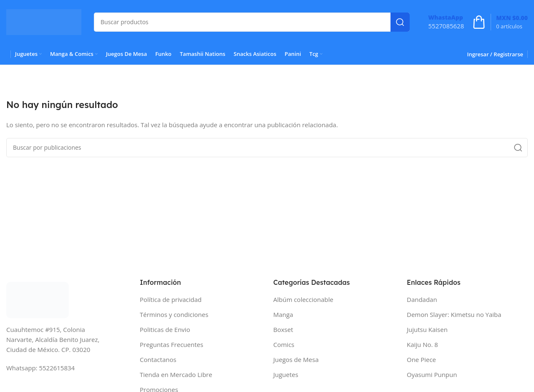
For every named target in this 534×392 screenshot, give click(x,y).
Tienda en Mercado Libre (176, 374)
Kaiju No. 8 (422, 344)
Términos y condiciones (174, 314)
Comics (284, 344)
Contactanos (158, 359)
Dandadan (422, 299)
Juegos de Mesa (296, 359)
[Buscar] (252, 22)
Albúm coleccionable (303, 299)
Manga (283, 314)
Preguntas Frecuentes (171, 344)
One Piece (421, 359)
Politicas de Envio (165, 329)
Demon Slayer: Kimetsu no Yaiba (454, 314)
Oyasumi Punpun (432, 374)
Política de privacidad (171, 299)
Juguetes (286, 374)
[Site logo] (44, 21)
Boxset (283, 329)
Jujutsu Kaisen (427, 329)
